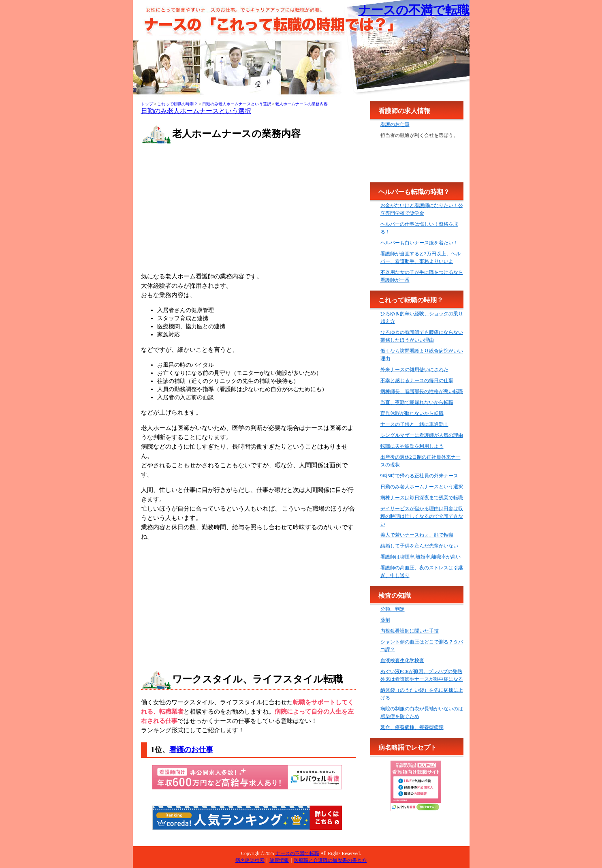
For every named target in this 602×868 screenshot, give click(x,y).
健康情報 (279, 860)
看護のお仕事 (191, 750)
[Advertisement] (248, 209)
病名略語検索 (250, 860)
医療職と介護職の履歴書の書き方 (330, 860)
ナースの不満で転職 (414, 10)
